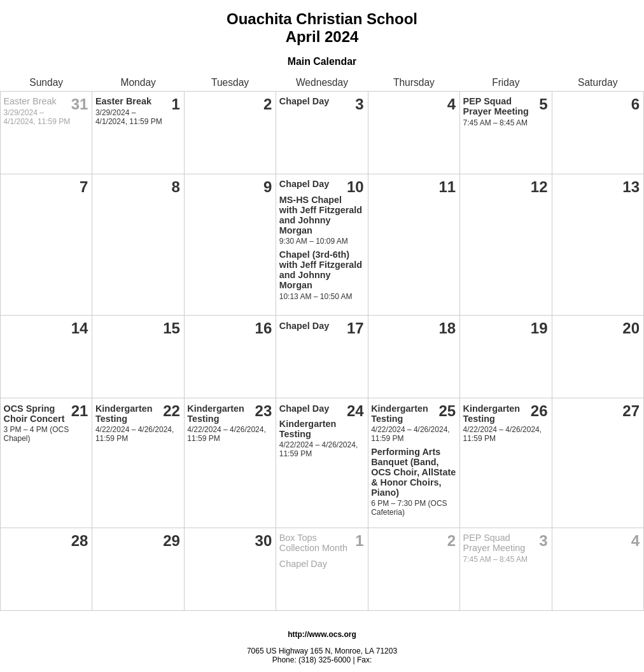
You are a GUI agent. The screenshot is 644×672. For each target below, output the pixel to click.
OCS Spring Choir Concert (34, 414)
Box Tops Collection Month (313, 543)
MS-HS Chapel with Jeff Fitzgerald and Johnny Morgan (321, 215)
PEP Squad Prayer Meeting (496, 106)
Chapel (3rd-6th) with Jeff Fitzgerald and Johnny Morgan (321, 270)
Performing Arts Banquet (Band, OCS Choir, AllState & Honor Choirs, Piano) (413, 472)
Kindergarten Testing (124, 414)
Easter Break (30, 101)
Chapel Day (304, 101)
